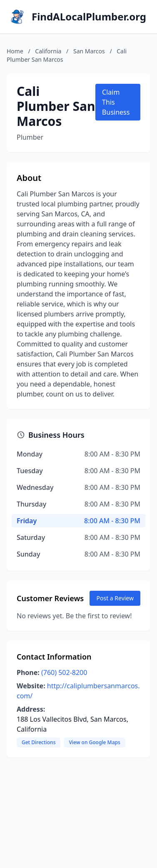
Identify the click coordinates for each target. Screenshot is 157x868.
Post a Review (115, 598)
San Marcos (89, 51)
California (48, 51)
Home (15, 51)
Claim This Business (116, 102)
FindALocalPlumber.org (89, 17)
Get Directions (39, 742)
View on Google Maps (94, 742)
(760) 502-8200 (64, 672)
